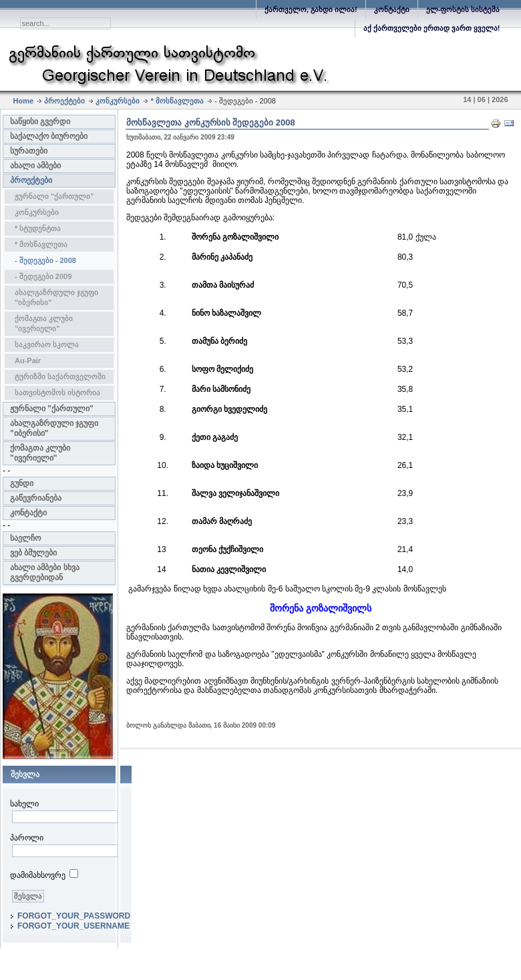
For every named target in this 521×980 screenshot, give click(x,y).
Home (24, 101)
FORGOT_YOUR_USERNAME (73, 926)
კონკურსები (118, 101)
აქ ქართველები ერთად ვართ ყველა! (432, 28)
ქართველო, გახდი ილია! (311, 9)
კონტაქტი (392, 9)
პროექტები (64, 101)
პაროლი (27, 838)
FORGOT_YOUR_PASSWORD (74, 916)
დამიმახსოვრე (38, 875)
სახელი (24, 804)
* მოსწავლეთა (177, 101)
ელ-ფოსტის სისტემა (463, 9)
